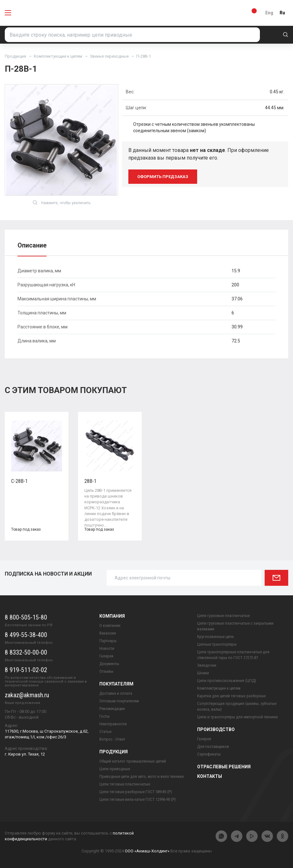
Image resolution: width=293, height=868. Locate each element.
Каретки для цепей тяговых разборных (232, 696)
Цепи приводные (115, 769)
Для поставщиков (213, 746)
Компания (112, 616)
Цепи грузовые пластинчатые (223, 616)
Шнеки (203, 673)
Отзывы (106, 671)
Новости (107, 648)
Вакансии (108, 633)
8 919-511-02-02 (26, 670)
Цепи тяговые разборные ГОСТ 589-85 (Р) (136, 792)
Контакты (210, 776)
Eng (269, 13)
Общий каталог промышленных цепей (133, 761)
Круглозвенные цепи (215, 637)
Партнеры (108, 641)
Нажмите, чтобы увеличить (62, 203)
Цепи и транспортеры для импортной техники (237, 717)
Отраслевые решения (224, 767)
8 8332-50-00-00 (26, 652)
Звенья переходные (109, 56)
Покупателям (116, 684)
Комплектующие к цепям (58, 56)
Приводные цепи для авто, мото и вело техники (142, 776)
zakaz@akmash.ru (27, 695)
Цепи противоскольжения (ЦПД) (227, 681)
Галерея (106, 656)
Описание (32, 245)
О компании (110, 625)
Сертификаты (209, 754)
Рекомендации (112, 709)
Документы (109, 664)
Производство (216, 729)
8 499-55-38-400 (26, 635)
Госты (104, 716)
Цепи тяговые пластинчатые (125, 784)
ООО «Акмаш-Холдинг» (147, 851)
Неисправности (113, 724)
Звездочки (207, 665)
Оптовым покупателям (119, 701)
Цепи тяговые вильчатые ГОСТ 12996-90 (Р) (138, 799)
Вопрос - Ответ (112, 739)
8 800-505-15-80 (26, 617)
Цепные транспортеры (217, 644)
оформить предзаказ (163, 177)
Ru (282, 13)
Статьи (105, 732)
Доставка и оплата (116, 693)
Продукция (15, 56)
